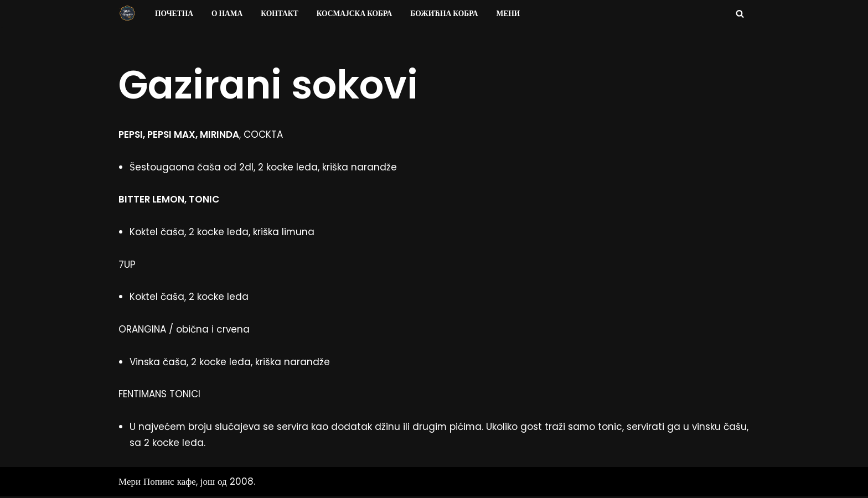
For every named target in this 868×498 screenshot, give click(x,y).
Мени (510, 14)
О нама (227, 14)
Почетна (174, 14)
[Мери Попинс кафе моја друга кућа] (127, 13)
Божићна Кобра (445, 14)
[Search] (740, 14)
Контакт (280, 14)
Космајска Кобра (355, 14)
